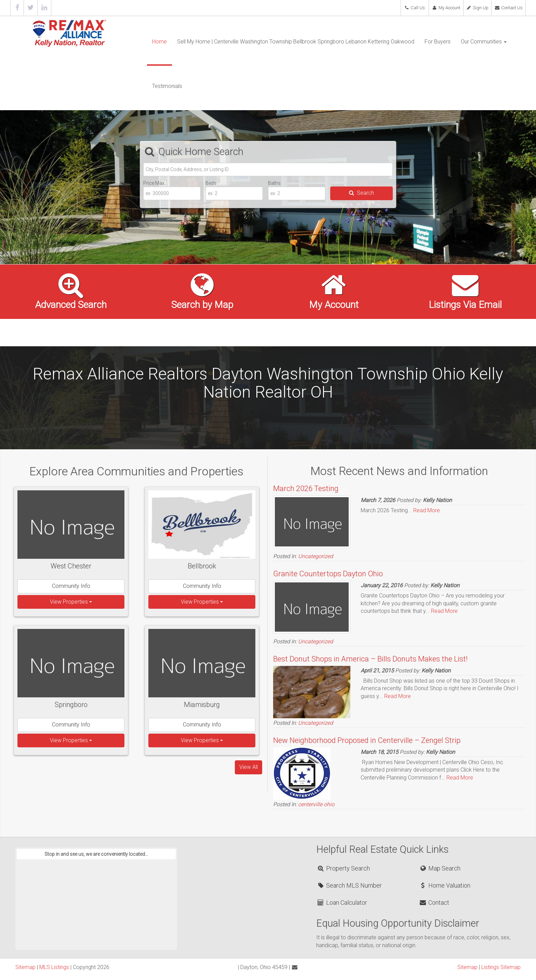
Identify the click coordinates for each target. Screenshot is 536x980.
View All (249, 767)
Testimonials (167, 86)
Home (159, 42)
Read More (427, 510)
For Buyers (438, 42)
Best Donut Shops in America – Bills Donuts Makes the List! (370, 659)
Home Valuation (445, 885)
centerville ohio (316, 804)
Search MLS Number (349, 885)
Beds (211, 183)
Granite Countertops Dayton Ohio (328, 574)
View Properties (71, 602)
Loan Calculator (342, 902)
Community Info (71, 586)
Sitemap (25, 967)
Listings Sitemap (501, 967)
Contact (434, 902)
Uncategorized (316, 556)
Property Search (343, 868)
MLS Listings (54, 967)
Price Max (154, 183)
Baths (274, 183)
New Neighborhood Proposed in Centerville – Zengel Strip (367, 740)
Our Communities (484, 42)
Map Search (440, 868)
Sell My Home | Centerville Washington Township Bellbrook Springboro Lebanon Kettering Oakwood (296, 42)
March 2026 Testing (306, 488)
